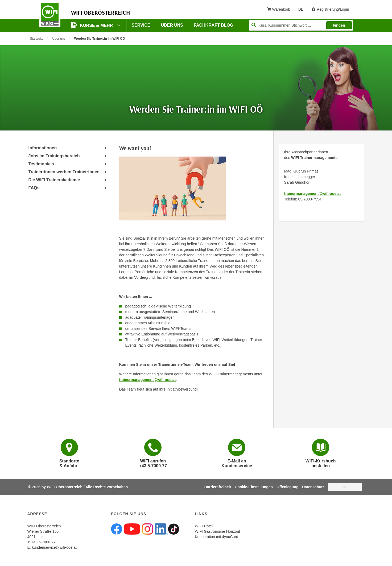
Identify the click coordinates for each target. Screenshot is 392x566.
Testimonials (41, 164)
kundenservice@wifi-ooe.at (54, 547)
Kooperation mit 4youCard (216, 537)
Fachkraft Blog (213, 25)
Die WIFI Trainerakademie (54, 180)
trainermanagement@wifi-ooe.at (313, 194)
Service (141, 25)
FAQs (34, 188)
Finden (339, 25)
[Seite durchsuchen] (301, 25)
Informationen (43, 148)
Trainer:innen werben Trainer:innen (64, 172)
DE (303, 10)
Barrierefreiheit (218, 487)
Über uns (172, 25)
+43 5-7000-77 (43, 542)
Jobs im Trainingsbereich (54, 156)
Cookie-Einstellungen (254, 487)
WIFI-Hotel (204, 526)
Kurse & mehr (93, 25)
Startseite (37, 39)
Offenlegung (287, 487)
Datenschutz (313, 487)
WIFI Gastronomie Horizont (217, 531)
